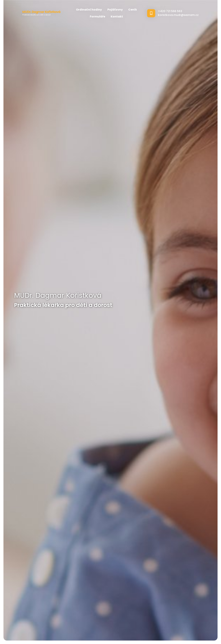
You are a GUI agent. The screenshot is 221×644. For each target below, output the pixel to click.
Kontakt (117, 17)
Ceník (133, 10)
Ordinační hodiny (89, 10)
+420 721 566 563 (170, 11)
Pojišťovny (115, 10)
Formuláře (97, 17)
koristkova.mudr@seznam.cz (178, 15)
